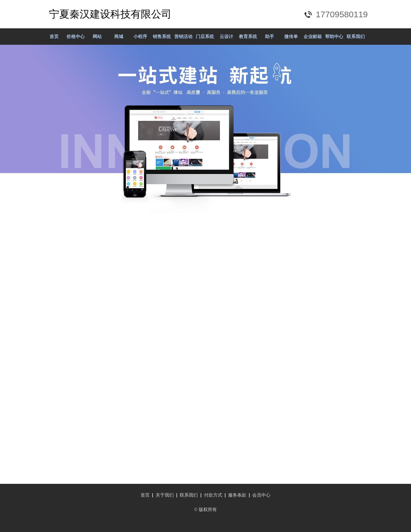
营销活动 (183, 36)
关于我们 (165, 495)
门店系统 (205, 36)
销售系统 (162, 36)
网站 (97, 36)
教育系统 (248, 36)
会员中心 (261, 495)
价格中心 (76, 36)
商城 (119, 36)
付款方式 (213, 495)
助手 (270, 36)
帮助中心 (334, 36)
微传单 (291, 36)
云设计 (226, 36)
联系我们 (356, 36)
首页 (54, 36)
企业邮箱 (313, 36)
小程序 (140, 36)
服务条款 (237, 495)
